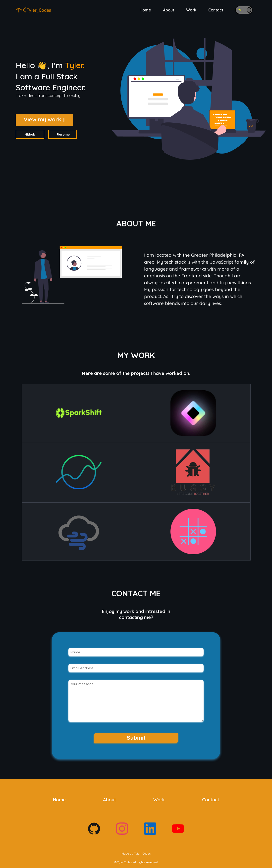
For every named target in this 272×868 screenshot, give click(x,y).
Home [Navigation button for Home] (145, 10)
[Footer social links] (94, 833)
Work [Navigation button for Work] (191, 10)
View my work (45, 119)
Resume (63, 134)
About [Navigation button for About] (169, 10)
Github (30, 134)
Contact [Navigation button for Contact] (216, 10)
